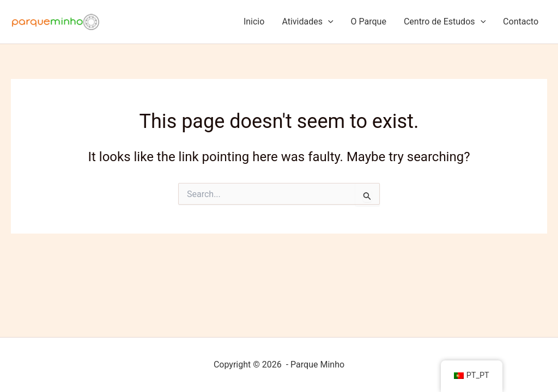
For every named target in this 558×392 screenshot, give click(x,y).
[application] (328, 22)
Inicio (254, 22)
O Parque (369, 22)
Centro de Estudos (445, 22)
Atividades (307, 22)
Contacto (521, 22)
